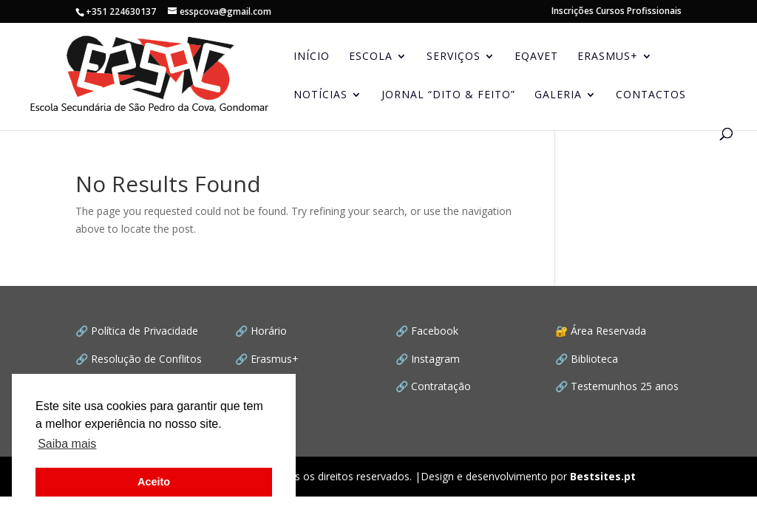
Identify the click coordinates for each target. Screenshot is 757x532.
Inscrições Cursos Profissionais (617, 12)
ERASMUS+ (608, 57)
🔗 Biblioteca (587, 359)
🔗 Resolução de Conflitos (139, 359)
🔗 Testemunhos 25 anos (617, 386)
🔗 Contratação (433, 386)
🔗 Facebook (427, 331)
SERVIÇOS (454, 57)
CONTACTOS (651, 95)
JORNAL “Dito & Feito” (448, 95)
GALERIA (558, 95)
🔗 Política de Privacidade (137, 331)
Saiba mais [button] (67, 444)
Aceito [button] (154, 482)
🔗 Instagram (428, 359)
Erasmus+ (275, 359)
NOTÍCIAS (320, 95)
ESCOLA (371, 57)
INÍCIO (312, 57)
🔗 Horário (261, 331)
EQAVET (536, 57)
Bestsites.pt (603, 476)
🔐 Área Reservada (602, 331)
